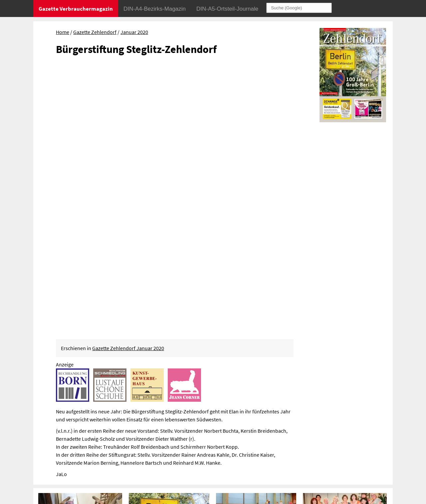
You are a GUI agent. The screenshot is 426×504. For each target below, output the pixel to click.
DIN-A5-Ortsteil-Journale (227, 9)
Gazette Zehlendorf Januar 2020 (128, 82)
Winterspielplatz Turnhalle (249, 284)
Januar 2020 (134, 32)
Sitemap (285, 436)
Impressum (288, 426)
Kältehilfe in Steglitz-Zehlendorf (78, 377)
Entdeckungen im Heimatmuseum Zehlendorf (73, 288)
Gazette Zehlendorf (95, 32)
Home (63, 32)
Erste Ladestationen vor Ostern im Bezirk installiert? (168, 381)
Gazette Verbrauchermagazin (76, 9)
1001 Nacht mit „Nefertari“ (336, 284)
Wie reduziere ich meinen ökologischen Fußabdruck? (250, 381)
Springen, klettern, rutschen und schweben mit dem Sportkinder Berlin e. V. (255, 300)
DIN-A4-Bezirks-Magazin (155, 9)
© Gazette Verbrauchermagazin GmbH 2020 (323, 445)
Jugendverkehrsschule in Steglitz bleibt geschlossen (345, 381)
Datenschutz (319, 426)
